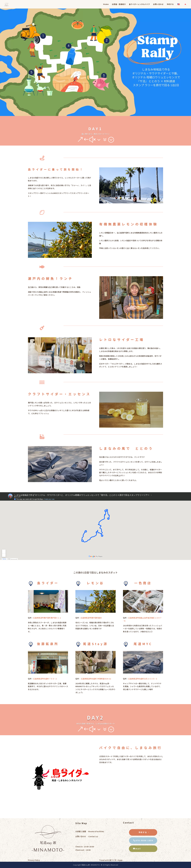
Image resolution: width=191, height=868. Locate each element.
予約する (170, 4)
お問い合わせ (158, 4)
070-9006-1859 (144, 840)
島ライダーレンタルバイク (139, 4)
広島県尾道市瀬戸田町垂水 (91, 618)
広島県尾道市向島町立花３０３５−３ (143, 679)
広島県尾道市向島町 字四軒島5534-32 (96, 679)
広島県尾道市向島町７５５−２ (45, 679)
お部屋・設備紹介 (119, 4)
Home (106, 4)
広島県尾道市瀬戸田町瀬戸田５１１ (47, 618)
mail (138, 849)
